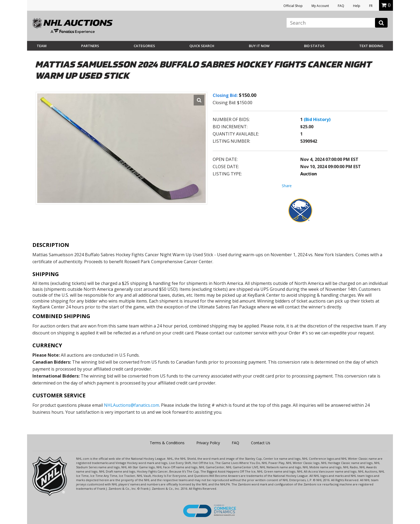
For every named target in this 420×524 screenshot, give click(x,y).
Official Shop (293, 6)
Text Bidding (371, 46)
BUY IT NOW (259, 46)
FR (371, 6)
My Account (320, 6)
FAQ (341, 6)
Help (357, 6)
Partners (90, 46)
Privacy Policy (208, 443)
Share (287, 186)
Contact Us (261, 443)
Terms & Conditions (167, 443)
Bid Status (314, 46)
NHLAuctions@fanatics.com (132, 405)
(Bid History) (317, 119)
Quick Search (202, 46)
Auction (309, 174)
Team (42, 46)
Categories (144, 46)
